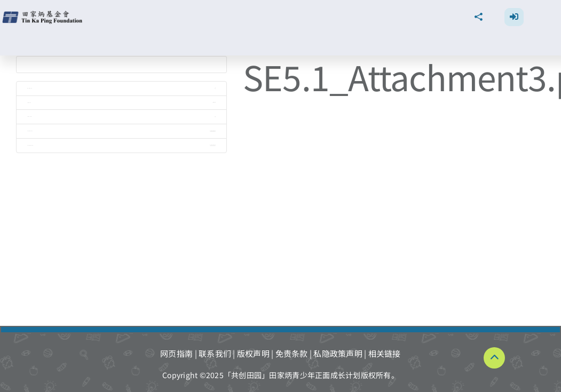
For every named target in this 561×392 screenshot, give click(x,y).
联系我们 (215, 353)
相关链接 (385, 353)
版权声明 (253, 353)
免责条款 (292, 353)
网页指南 (176, 353)
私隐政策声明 (338, 353)
